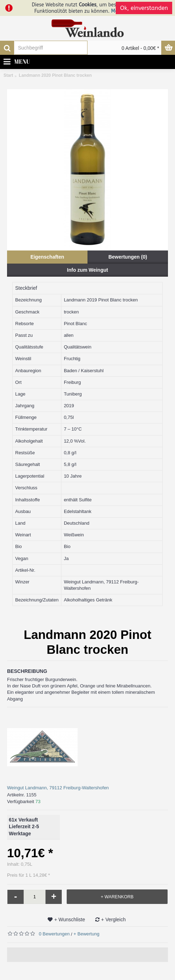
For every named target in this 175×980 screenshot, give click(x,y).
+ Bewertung (86, 934)
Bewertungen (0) (128, 257)
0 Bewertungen (54, 934)
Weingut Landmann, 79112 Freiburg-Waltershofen (58, 788)
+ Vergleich (114, 920)
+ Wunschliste (70, 920)
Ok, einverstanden (144, 8)
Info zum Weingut (87, 270)
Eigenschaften (47, 257)
